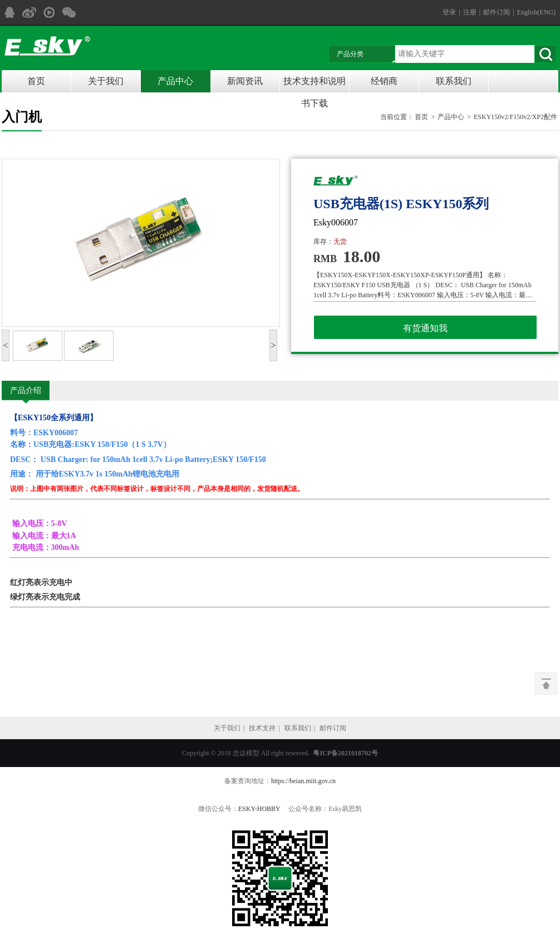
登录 (449, 12)
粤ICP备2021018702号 (345, 753)
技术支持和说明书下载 (315, 84)
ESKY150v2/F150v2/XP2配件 (515, 117)
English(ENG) (536, 12)
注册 (470, 12)
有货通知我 (425, 328)
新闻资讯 (245, 81)
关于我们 (106, 81)
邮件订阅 (497, 12)
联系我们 (454, 81)
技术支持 (262, 728)
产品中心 (175, 81)
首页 (36, 81)
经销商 (384, 81)
